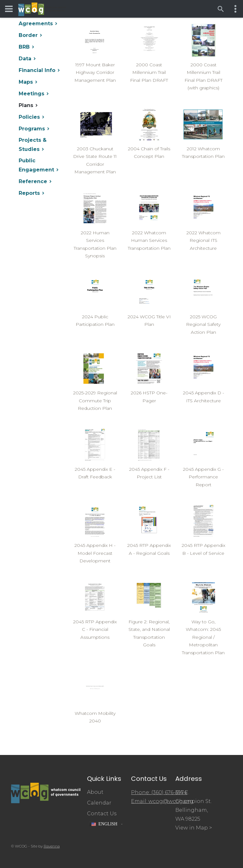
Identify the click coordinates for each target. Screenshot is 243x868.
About (95, 792)
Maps (26, 82)
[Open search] (221, 9)
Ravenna (52, 846)
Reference (33, 181)
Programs (32, 129)
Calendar (99, 803)
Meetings (31, 94)
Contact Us (102, 814)
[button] (106, 824)
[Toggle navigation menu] (9, 9)
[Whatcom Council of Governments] (42, 9)
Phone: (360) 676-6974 (159, 792)
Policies (29, 117)
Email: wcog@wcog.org (162, 801)
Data (25, 59)
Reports (29, 193)
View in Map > (194, 828)
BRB (24, 47)
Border (28, 35)
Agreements (36, 24)
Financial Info (37, 70)
